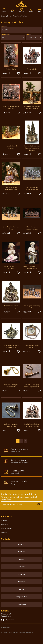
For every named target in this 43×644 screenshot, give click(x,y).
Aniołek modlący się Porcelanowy (11, 267)
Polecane (22, 567)
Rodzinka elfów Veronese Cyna (11, 228)
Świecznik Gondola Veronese (11, 147)
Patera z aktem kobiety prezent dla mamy (32, 107)
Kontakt (4, 533)
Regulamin (5, 525)
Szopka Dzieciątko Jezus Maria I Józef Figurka (32, 425)
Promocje (22, 582)
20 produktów (32, 38)
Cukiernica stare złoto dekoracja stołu (11, 346)
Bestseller (21, 574)
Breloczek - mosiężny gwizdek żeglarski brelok (32, 386)
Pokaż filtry (6, 30)
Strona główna (6, 16)
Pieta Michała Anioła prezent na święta (11, 307)
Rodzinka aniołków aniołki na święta (32, 188)
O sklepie (4, 520)
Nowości (21, 559)
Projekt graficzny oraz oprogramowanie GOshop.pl (18, 633)
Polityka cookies (6, 529)
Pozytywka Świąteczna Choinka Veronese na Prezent (32, 148)
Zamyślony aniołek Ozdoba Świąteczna (11, 188)
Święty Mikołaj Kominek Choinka (11, 107)
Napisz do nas (10, 620)
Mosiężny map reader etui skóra (32, 346)
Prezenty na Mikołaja (20, 16)
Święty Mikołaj (11, 69)
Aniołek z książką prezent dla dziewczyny (32, 267)
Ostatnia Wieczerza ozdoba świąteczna (32, 228)
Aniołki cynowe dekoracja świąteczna (32, 307)
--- (3, 38)
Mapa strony (22, 604)
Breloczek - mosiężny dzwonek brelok (11, 386)
